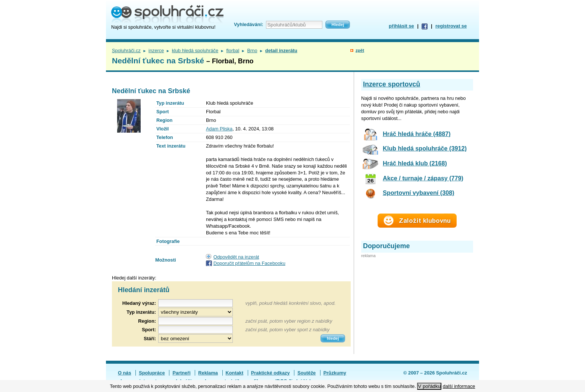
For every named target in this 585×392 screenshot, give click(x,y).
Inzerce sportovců (392, 84)
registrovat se (451, 26)
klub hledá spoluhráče (195, 50)
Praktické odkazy (270, 373)
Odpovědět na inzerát (236, 257)
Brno (252, 50)
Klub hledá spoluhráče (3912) (425, 148)
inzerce (156, 50)
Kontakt (235, 373)
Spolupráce (152, 373)
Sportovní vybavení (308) (419, 193)
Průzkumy (335, 373)
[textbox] (195, 321)
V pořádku (429, 386)
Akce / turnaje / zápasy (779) (423, 178)
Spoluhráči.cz (126, 50)
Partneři (181, 373)
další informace (459, 386)
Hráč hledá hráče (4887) (417, 134)
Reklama (208, 373)
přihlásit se (401, 26)
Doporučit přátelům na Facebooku (249, 263)
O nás (125, 373)
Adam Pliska (219, 129)
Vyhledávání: (248, 24)
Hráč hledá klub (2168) (415, 163)
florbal (233, 50)
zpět (360, 50)
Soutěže (306, 373)
